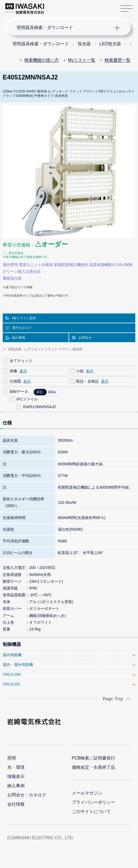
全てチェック (21, 361)
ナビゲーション (64, 28)
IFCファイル (27, 399)
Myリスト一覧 (82, 60)
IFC (40, 392)
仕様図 (15, 381)
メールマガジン (87, 793)
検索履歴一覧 (117, 60)
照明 (12, 758)
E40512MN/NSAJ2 (40, 407)
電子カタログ (22, 328)
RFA (52, 392)
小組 (80, 371)
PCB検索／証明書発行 (94, 758)
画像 (14, 371)
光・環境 (16, 767)
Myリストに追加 (24, 318)
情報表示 (16, 776)
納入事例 (19, 338)
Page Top (113, 699)
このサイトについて (91, 811)
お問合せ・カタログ (27, 795)
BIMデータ (19, 392)
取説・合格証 (87, 381)
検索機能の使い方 (42, 60)
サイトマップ (127, 9)
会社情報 (16, 804)
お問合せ (85, 338)
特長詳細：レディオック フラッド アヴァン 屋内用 (45, 349)
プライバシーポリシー (93, 802)
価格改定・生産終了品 (93, 767)
